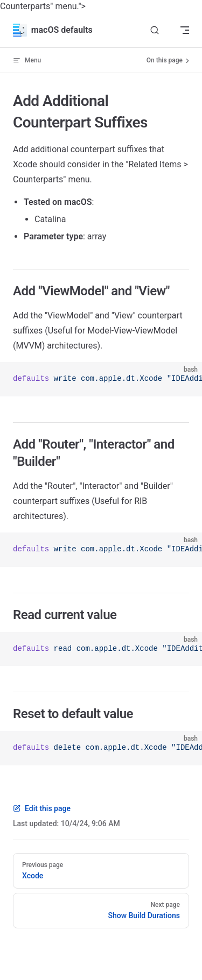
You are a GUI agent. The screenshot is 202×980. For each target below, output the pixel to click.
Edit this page (42, 808)
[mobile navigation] (185, 30)
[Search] (155, 30)
